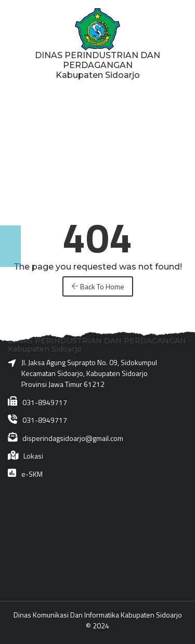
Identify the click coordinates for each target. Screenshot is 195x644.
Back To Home (98, 286)
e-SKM (32, 474)
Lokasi (33, 456)
